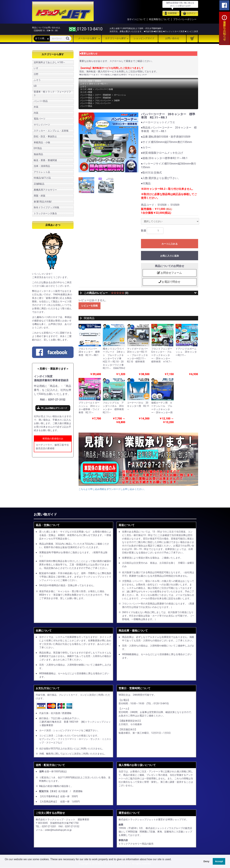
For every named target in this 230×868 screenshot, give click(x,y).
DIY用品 (38, 148)
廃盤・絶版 (40, 196)
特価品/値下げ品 (42, 178)
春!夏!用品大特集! (43, 202)
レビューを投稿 (90, 306)
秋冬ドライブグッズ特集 (46, 207)
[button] (5, 864)
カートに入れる (170, 244)
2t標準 (117, 101)
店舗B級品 (39, 184)
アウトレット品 (42, 172)
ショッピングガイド (144, 38)
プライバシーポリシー (185, 19)
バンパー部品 (41, 101)
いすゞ (37, 68)
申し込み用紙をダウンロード (54, 408)
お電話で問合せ (170, 282)
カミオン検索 (86, 81)
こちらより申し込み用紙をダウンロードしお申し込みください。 (112, 489)
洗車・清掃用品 (42, 166)
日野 (36, 74)
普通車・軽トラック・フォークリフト (52, 93)
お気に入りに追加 (170, 256)
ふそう (37, 80)
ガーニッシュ (120, 95)
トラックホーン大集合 (45, 213)
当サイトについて (136, 19)
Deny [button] (206, 861)
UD (35, 86)
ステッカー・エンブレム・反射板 (51, 131)
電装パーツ (40, 119)
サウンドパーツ (42, 125)
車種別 (98, 81)
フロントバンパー (103, 101)
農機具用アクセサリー (45, 190)
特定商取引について (159, 19)
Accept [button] (219, 861)
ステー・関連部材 (103, 95)
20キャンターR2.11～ (99, 84)
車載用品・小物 (42, 142)
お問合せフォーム (170, 273)
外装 (36, 107)
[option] (108, 142)
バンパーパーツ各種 (104, 89)
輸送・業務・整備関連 (45, 160)
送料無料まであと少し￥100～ (50, 62)
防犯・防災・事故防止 (45, 136)
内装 (36, 113)
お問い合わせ (172, 38)
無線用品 (38, 154)
